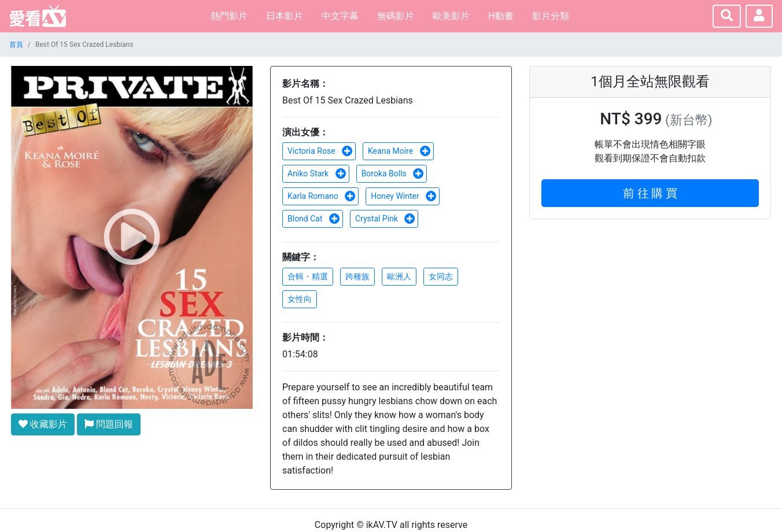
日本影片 (285, 16)
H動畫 (501, 16)
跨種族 (357, 276)
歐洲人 (399, 276)
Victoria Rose (320, 151)
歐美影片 (451, 16)
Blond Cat (314, 219)
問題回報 (109, 424)
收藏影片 (43, 424)
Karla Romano (322, 196)
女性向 (300, 299)
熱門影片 (229, 16)
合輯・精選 (308, 276)
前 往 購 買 (650, 193)
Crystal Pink (385, 219)
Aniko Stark (317, 173)
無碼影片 (396, 16)
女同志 (441, 276)
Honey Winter (404, 196)
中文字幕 (340, 16)
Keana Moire (399, 151)
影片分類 (551, 16)
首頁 (16, 45)
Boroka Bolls (393, 173)
